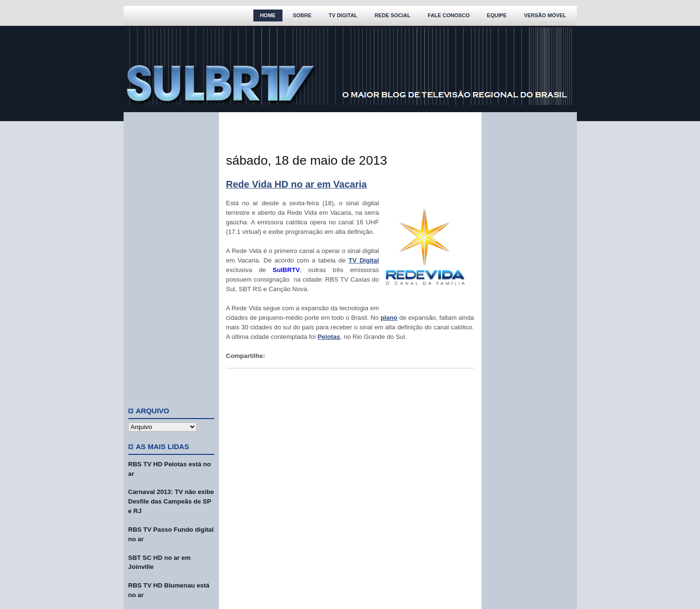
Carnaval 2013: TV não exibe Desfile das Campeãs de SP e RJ (171, 501)
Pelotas (329, 337)
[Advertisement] (171, 255)
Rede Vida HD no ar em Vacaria (297, 184)
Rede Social (392, 15)
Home (268, 15)
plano (389, 318)
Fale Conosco (449, 15)
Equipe (497, 15)
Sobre (302, 15)
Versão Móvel (545, 15)
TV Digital (343, 15)
